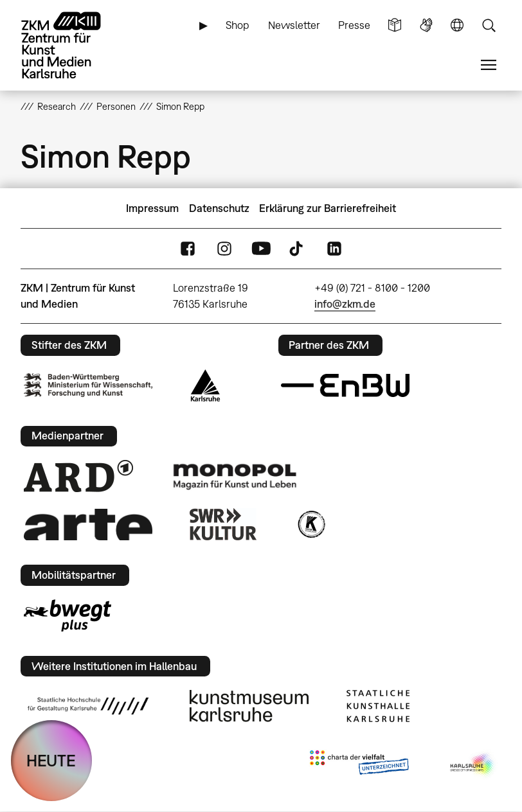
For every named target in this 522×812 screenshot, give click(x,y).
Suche (489, 25)
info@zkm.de (345, 304)
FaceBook (188, 249)
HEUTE (51, 760)
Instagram (224, 249)
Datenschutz (219, 208)
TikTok (298, 249)
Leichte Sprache (395, 25)
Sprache (457, 25)
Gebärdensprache (426, 25)
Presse (354, 25)
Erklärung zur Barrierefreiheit (328, 208)
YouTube (261, 249)
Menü (489, 65)
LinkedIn (334, 249)
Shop (238, 25)
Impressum (152, 208)
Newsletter (294, 25)
